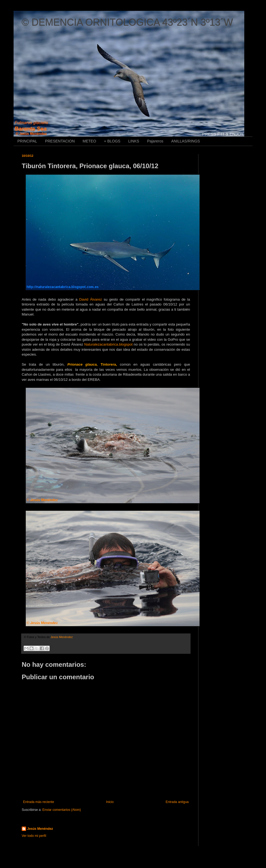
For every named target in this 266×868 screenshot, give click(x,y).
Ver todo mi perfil (34, 836)
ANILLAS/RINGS (186, 141)
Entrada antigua (177, 802)
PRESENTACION (60, 141)
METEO (89, 141)
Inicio (110, 802)
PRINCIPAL (27, 141)
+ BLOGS (112, 141)
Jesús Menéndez (40, 829)
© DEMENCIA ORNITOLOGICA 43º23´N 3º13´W (127, 22)
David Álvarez (91, 299)
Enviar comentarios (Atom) (62, 810)
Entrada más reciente (39, 802)
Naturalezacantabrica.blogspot (108, 344)
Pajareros (155, 141)
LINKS (134, 141)
